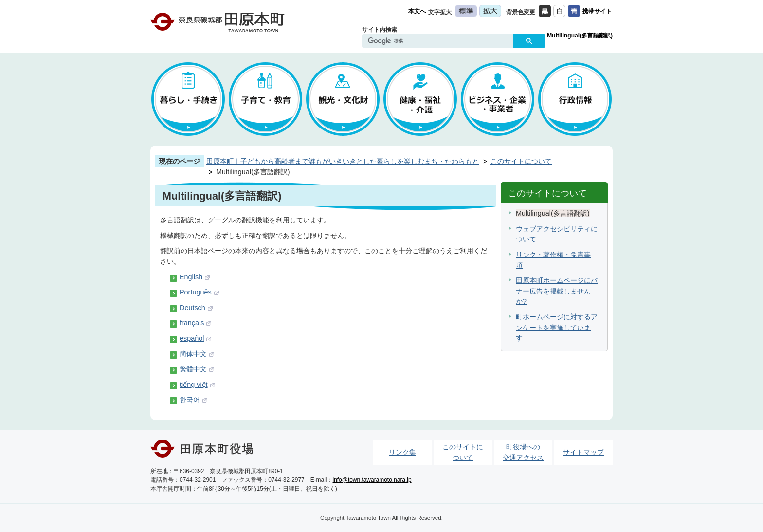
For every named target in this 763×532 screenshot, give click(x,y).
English (191, 277)
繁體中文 (193, 369)
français (192, 323)
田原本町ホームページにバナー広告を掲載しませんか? (557, 291)
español (192, 338)
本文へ (417, 11)
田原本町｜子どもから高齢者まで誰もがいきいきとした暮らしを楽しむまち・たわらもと (343, 161)
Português (196, 292)
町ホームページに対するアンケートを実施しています (557, 327)
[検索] (440, 41)
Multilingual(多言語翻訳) (580, 36)
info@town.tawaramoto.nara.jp (372, 480)
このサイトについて (521, 161)
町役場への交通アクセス (523, 452)
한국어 (190, 400)
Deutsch (192, 308)
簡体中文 (193, 354)
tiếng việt (194, 385)
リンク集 (402, 452)
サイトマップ (583, 452)
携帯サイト (597, 11)
